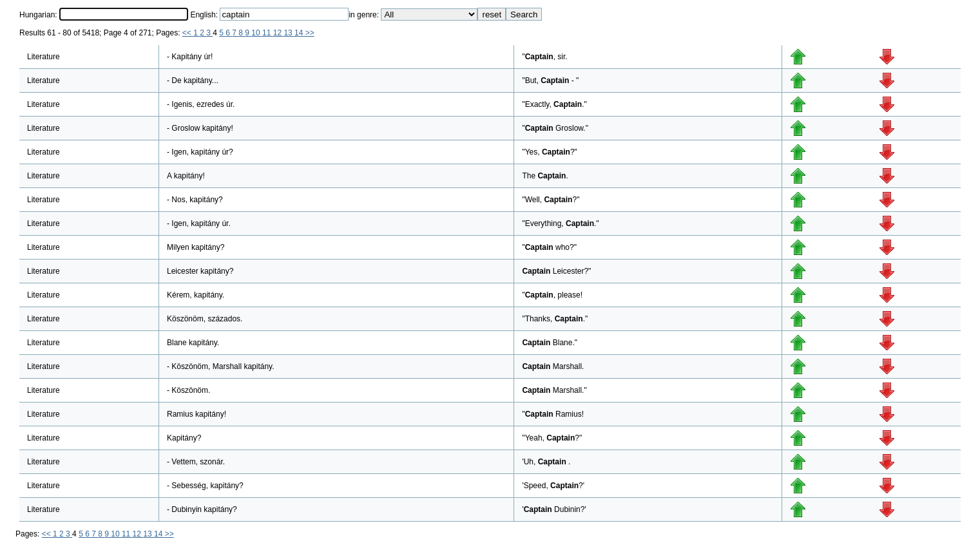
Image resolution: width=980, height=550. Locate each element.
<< (188, 33)
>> (310, 33)
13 (289, 33)
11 (268, 33)
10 (257, 33)
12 (279, 33)
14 (300, 33)
